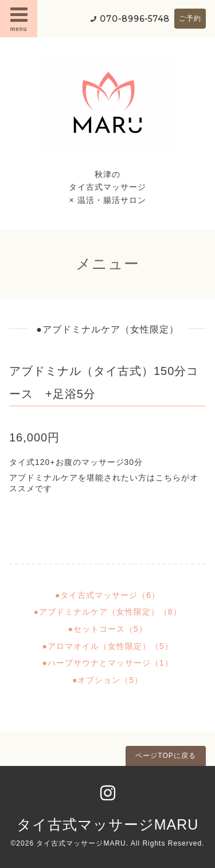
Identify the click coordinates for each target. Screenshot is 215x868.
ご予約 (190, 18)
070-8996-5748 (135, 19)
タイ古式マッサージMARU (108, 824)
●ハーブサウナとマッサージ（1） (107, 663)
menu (19, 18)
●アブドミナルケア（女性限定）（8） (107, 612)
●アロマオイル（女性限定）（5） (107, 646)
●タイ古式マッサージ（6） (107, 595)
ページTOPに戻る (165, 756)
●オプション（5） (107, 680)
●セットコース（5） (107, 629)
